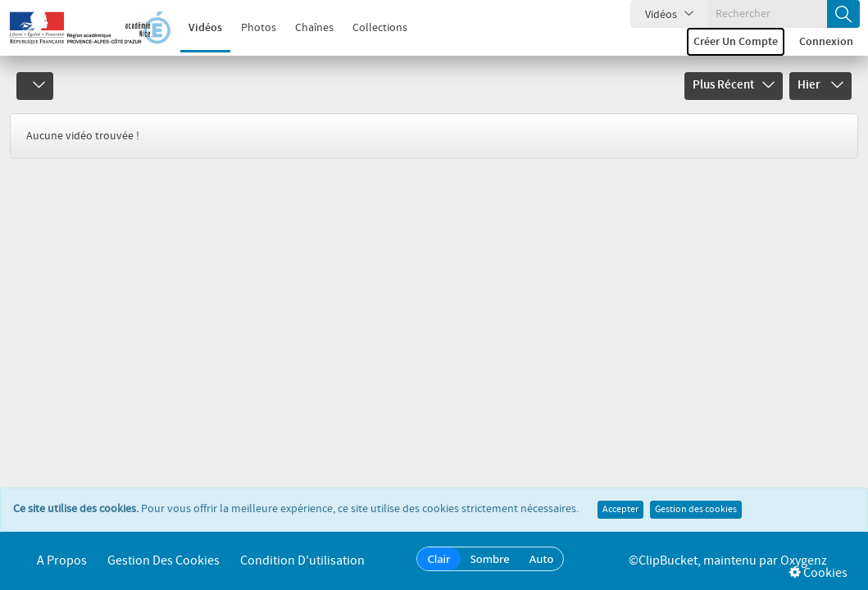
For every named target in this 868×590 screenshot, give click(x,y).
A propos (62, 561)
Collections (380, 28)
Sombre (490, 559)
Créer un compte (736, 42)
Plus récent (734, 85)
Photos (259, 28)
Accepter (620, 510)
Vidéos (205, 28)
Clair (439, 559)
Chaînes (314, 28)
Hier (820, 85)
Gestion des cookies (696, 510)
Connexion (826, 42)
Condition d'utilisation (302, 561)
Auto (542, 559)
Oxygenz (804, 561)
